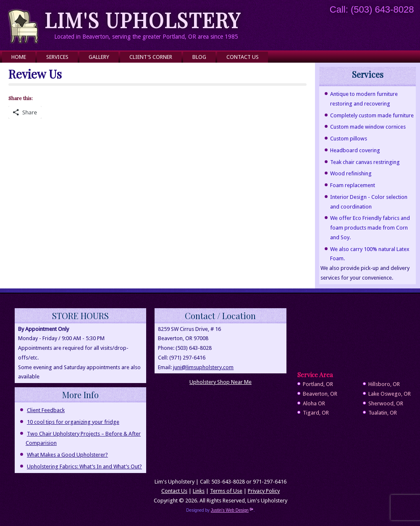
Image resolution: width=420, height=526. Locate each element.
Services (57, 57)
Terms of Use (226, 491)
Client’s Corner (151, 57)
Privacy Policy (264, 491)
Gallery (99, 57)
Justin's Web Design (232, 510)
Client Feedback (46, 410)
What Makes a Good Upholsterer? (67, 455)
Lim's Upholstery (143, 20)
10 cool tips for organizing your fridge (73, 422)
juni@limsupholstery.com (203, 367)
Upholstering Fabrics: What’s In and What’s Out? (84, 467)
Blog (199, 57)
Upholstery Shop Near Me (220, 382)
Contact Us (243, 57)
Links (199, 491)
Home (19, 57)
